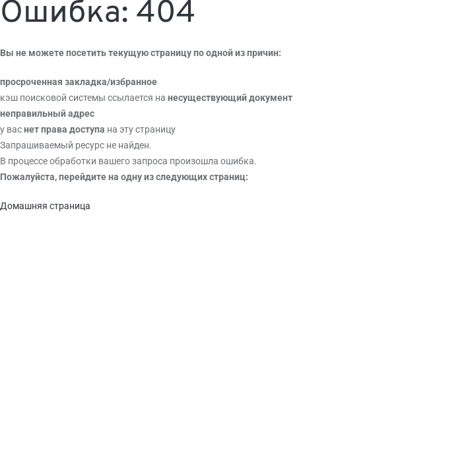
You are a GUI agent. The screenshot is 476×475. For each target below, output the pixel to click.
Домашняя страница (45, 206)
